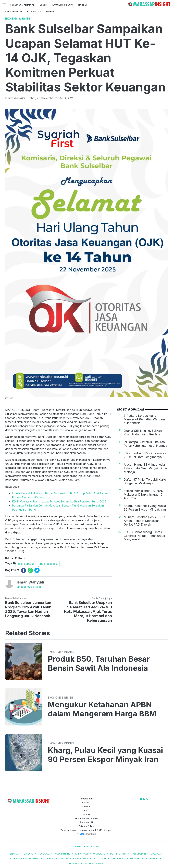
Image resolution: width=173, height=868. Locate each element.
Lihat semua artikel (29, 587)
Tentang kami (86, 799)
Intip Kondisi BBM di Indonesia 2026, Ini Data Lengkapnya (145, 455)
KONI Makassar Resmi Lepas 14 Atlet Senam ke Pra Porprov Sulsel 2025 (59, 501)
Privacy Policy (86, 826)
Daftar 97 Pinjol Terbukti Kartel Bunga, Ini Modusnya (145, 481)
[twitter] (37, 570)
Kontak (86, 814)
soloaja (156, 854)
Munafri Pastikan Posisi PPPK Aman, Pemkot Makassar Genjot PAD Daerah (145, 521)
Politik (50, 11)
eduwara (135, 858)
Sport (43, 5)
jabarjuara (118, 858)
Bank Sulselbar (26, 564)
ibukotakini (100, 858)
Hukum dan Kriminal (22, 5)
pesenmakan (96, 863)
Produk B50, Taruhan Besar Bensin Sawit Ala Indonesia (99, 664)
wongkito (99, 854)
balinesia (34, 858)
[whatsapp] (30, 570)
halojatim (62, 858)
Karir (86, 810)
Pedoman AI (86, 822)
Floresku (28, 854)
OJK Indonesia (49, 564)
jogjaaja (44, 854)
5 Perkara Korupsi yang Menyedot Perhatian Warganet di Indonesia (145, 419)
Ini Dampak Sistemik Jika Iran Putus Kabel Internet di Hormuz (145, 444)
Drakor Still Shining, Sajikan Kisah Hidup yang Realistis (143, 432)
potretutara (118, 854)
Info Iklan (86, 806)
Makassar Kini (13, 11)
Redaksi (86, 802)
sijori (48, 858)
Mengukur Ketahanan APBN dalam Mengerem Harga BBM (102, 709)
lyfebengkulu (76, 863)
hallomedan (138, 854)
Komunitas (34, 11)
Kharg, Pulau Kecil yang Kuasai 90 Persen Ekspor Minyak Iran (145, 508)
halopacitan (81, 858)
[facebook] (23, 570)
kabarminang (63, 854)
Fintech (83, 5)
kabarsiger (82, 854)
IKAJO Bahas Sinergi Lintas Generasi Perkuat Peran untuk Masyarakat (144, 536)
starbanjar (17, 858)
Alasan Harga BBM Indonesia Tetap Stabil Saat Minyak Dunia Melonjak (146, 468)
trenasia (13, 854)
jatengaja (152, 858)
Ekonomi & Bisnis (63, 5)
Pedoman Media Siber (86, 818)
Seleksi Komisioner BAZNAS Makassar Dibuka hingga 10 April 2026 (143, 494)
